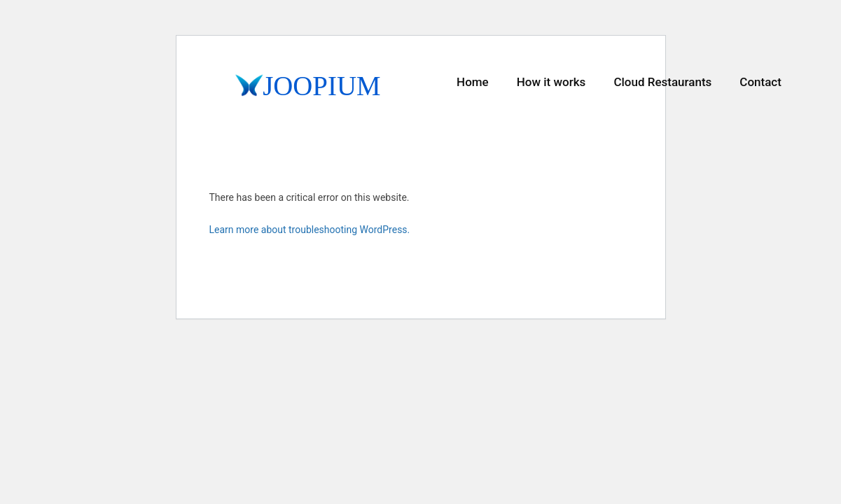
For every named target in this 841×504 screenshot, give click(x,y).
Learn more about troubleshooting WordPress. (310, 230)
